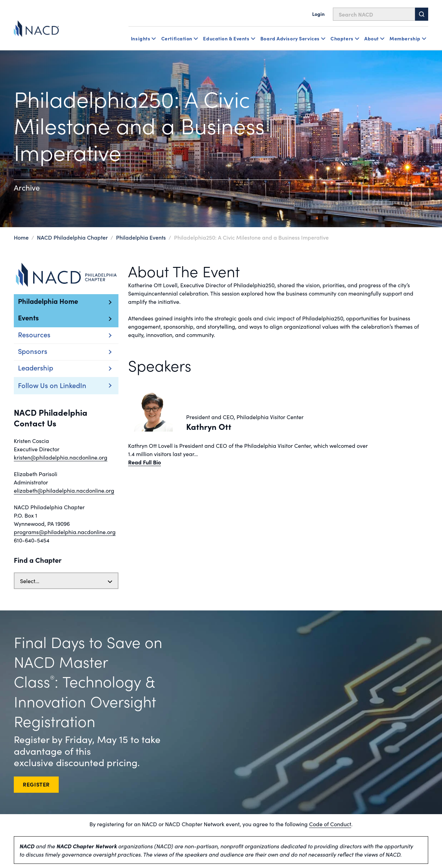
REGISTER (36, 784)
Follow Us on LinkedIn (52, 385)
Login (318, 14)
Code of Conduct (330, 824)
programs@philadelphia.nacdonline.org (65, 532)
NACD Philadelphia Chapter (72, 237)
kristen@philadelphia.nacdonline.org (61, 457)
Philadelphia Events (141, 237)
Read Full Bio (145, 462)
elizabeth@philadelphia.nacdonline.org (64, 490)
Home (21, 237)
